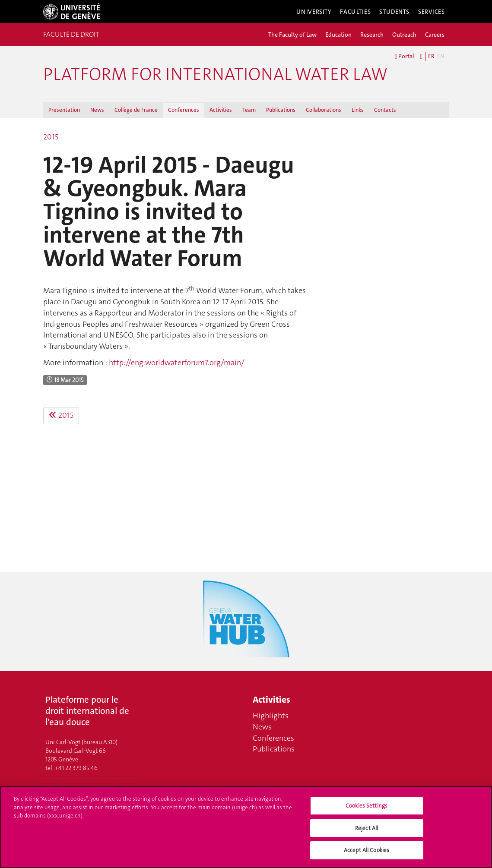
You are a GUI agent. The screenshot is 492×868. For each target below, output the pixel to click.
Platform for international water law (215, 74)
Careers (435, 35)
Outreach (404, 35)
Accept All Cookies (367, 857)
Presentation (64, 110)
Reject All (367, 834)
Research (372, 35)
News (97, 110)
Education (338, 35)
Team (249, 110)
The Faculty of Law (292, 35)
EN (441, 56)
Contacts (385, 110)
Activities (221, 110)
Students (394, 12)
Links (358, 110)
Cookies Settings (367, 812)
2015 (51, 137)
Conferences (184, 110)
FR (431, 56)
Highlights (271, 716)
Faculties (355, 12)
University (314, 12)
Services (432, 12)
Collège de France (136, 110)
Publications (281, 110)
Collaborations (324, 110)
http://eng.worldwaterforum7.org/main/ (177, 363)
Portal (405, 57)
